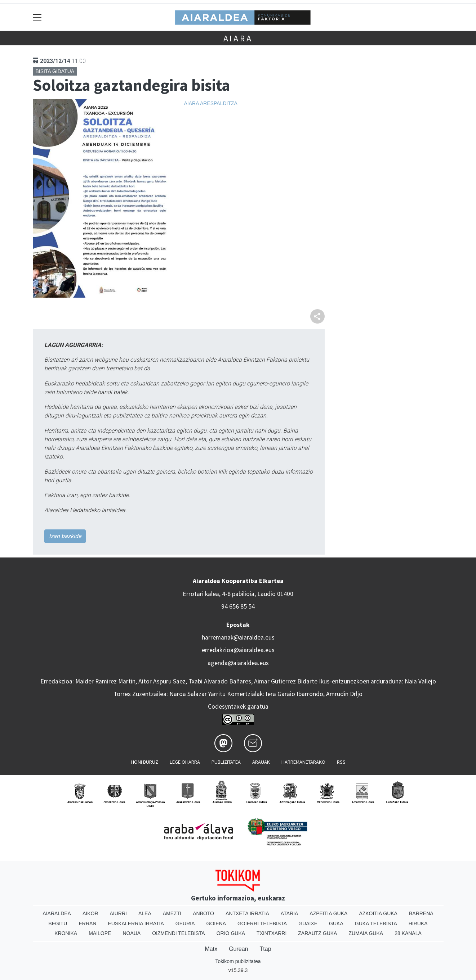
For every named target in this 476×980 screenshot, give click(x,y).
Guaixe (308, 923)
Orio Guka (231, 933)
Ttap (266, 949)
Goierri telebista (262, 923)
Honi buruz (144, 762)
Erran (87, 923)
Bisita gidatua (55, 71)
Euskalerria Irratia (136, 923)
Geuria (185, 923)
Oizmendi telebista (179, 933)
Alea (145, 913)
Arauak (261, 762)
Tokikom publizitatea (238, 961)
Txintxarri (272, 933)
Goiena (216, 923)
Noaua (132, 933)
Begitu (58, 923)
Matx (211, 949)
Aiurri (118, 913)
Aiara (238, 38)
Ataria (290, 913)
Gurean (238, 949)
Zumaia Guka (366, 933)
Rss (341, 762)
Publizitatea (226, 762)
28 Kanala (408, 933)
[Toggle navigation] (37, 17)
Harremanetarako (303, 762)
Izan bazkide (65, 536)
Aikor (90, 913)
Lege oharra (185, 762)
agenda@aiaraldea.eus (238, 663)
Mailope (100, 933)
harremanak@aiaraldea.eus (238, 637)
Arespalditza (219, 103)
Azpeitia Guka (328, 913)
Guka (336, 923)
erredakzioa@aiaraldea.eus (238, 650)
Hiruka (418, 923)
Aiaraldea (57, 913)
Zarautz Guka (317, 933)
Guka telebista (376, 923)
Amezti (172, 913)
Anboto (203, 913)
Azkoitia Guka (378, 913)
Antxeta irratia (247, 913)
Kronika (66, 933)
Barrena (421, 913)
